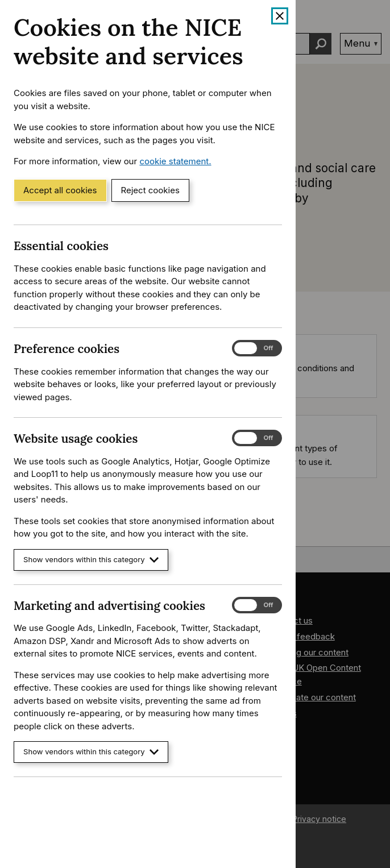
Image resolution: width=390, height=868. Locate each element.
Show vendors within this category (91, 560)
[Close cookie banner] (280, 16)
